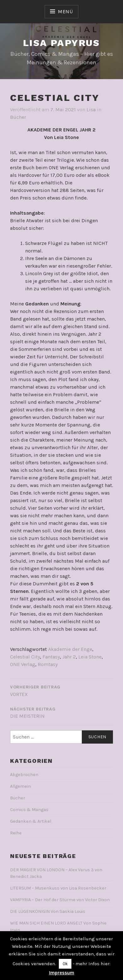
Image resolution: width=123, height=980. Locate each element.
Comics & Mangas (29, 810)
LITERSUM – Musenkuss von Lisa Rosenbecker (58, 888)
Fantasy (51, 657)
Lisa (91, 110)
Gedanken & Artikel (31, 821)
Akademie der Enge (70, 649)
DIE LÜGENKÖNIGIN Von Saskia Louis (48, 911)
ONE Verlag (23, 664)
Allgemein (20, 786)
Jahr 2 (69, 657)
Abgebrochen (24, 775)
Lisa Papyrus (61, 43)
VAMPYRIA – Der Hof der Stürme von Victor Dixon (60, 900)
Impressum (62, 973)
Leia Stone (90, 657)
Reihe (16, 833)
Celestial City (25, 657)
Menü (65, 12)
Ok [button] (65, 964)
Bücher (18, 117)
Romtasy (48, 664)
